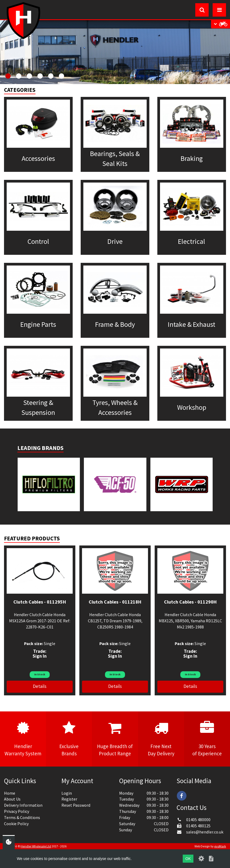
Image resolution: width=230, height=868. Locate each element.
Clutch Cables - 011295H (40, 602)
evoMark (220, 846)
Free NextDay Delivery (161, 739)
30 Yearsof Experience (207, 739)
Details (40, 686)
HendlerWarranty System (23, 739)
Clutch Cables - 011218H (115, 602)
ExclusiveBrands (69, 739)
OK (188, 859)
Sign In (40, 656)
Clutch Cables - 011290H (190, 602)
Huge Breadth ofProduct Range (115, 739)
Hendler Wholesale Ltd (36, 846)
